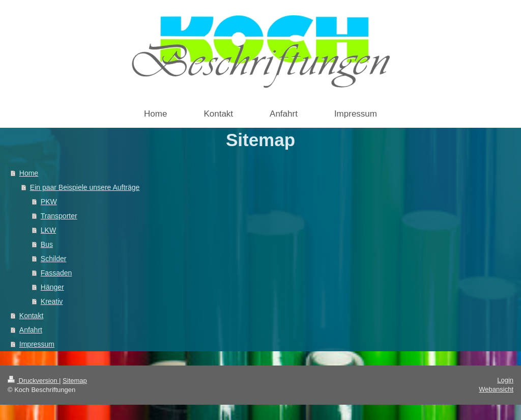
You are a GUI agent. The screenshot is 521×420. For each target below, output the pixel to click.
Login (505, 380)
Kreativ (52, 301)
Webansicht (496, 389)
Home (29, 173)
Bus (47, 244)
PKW (49, 202)
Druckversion (33, 381)
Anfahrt (31, 330)
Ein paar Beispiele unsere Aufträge (85, 187)
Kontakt (31, 316)
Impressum (37, 344)
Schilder (54, 259)
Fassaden (56, 273)
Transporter (59, 216)
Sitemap (75, 381)
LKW (48, 230)
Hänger (52, 287)
